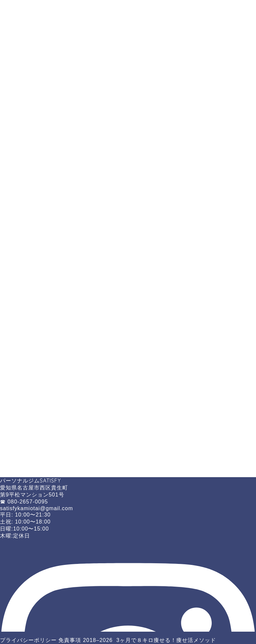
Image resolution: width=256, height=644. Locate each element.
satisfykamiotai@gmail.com (36, 508)
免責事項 (70, 640)
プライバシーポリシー (28, 640)
